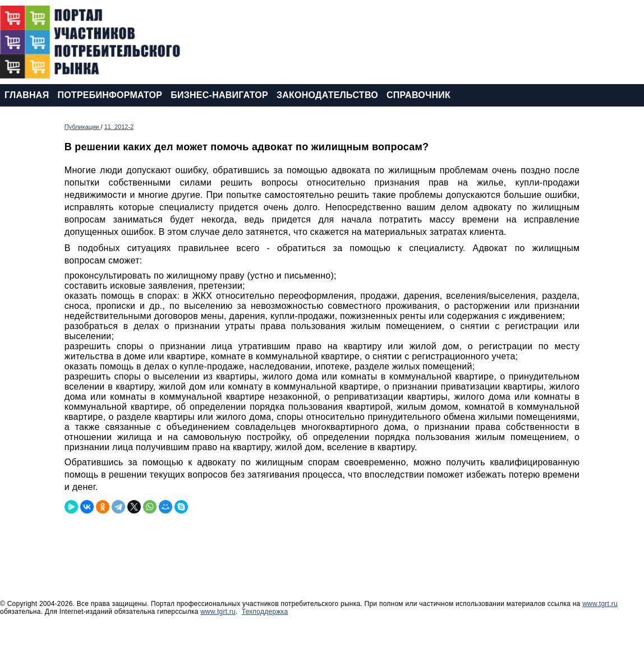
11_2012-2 (119, 127)
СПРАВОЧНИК (418, 95)
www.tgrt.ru (600, 604)
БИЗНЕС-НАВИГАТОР (219, 95)
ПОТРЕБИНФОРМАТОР (110, 95)
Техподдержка (265, 612)
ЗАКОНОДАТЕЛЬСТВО (327, 95)
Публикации (83, 127)
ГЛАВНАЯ (27, 95)
